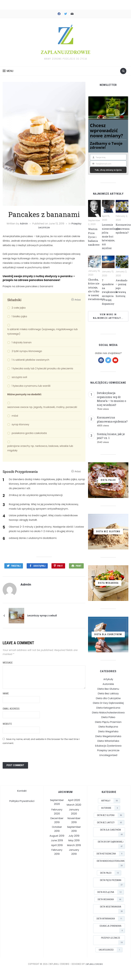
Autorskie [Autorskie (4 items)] (111, 807)
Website (7, 723)
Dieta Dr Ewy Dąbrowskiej (108, 708)
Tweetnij (16, 566)
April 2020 (74, 799)
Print (76, 301)
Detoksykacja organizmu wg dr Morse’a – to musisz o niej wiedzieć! (111, 404)
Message (8, 662)
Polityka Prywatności (22, 800)
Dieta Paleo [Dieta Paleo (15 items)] (111, 872)
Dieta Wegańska (108, 736)
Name (6, 693)
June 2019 (57, 840)
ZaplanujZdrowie (94, 963)
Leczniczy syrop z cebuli (42, 615)
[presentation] (26, 752)
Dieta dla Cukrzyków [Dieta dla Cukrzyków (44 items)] (112, 832)
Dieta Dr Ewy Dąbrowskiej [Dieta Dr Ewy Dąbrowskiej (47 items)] (111, 844)
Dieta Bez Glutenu (108, 694)
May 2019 (74, 840)
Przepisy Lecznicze (108, 755)
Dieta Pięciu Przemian (108, 727)
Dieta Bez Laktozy (108, 698)
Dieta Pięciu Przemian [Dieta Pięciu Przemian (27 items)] (112, 882)
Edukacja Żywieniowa (108, 750)
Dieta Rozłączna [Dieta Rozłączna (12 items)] (111, 891)
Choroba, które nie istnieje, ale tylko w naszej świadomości (97, 294)
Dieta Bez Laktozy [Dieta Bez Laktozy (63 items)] (111, 822)
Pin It (60, 566)
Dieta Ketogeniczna (108, 712)
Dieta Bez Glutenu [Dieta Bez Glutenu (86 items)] (111, 814)
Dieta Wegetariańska (108, 741)
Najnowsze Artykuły (108, 194)
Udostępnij (39, 566)
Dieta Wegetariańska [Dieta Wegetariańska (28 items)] (112, 909)
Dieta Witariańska (108, 746)
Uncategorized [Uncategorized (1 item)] (111, 949)
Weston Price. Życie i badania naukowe (94, 238)
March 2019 (74, 844)
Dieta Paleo (108, 722)
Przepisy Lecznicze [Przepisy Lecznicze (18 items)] (113, 940)
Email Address (11, 708)
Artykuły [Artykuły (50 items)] (111, 800)
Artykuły (108, 684)
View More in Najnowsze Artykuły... (108, 321)
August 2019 (57, 835)
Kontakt (22, 790)
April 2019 (57, 844)
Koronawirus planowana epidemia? (112, 424)
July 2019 (74, 835)
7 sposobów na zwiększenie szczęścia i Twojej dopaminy (111, 297)
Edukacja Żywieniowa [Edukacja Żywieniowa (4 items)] (112, 928)
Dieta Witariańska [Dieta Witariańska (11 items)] (111, 918)
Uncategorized (108, 760)
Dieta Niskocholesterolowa (108, 717)
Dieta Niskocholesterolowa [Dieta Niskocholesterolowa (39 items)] (111, 863)
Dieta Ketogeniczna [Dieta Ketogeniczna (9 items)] (111, 853)
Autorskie (108, 689)
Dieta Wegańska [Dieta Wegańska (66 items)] (111, 899)
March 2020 (74, 804)
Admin (24, 224)
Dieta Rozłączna (108, 731)
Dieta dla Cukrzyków (108, 703)
